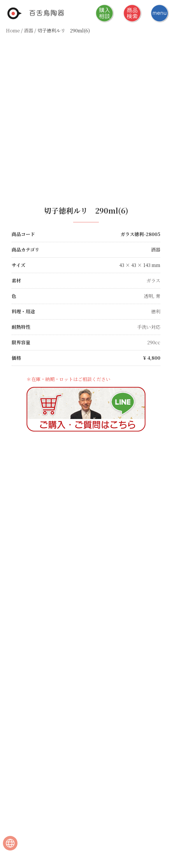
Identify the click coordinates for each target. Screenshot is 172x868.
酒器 (29, 30)
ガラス (153, 281)
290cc (154, 342)
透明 (148, 296)
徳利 (156, 311)
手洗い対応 (149, 327)
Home (13, 30)
